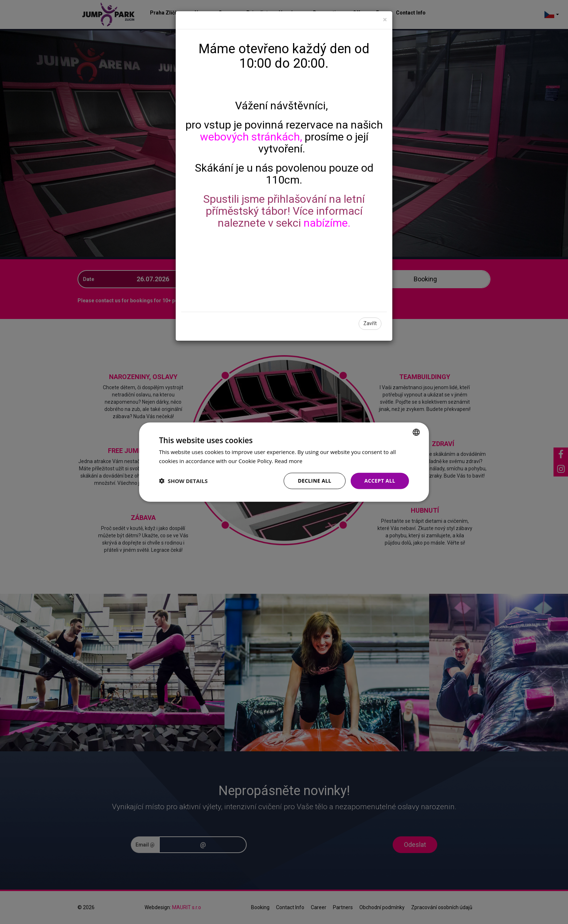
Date (89, 279)
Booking (260, 907)
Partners (343, 907)
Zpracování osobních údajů (442, 907)
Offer (359, 13)
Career (319, 907)
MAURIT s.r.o (187, 907)
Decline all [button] (314, 481)
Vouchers (291, 13)
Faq (381, 13)
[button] (183, 481)
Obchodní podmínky (382, 907)
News (201, 13)
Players (233, 279)
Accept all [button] (380, 481)
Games (227, 13)
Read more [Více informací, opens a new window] (289, 461)
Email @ (145, 845)
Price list (257, 13)
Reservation (327, 13)
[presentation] (326, 845)
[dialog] (284, 462)
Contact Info (411, 13)
